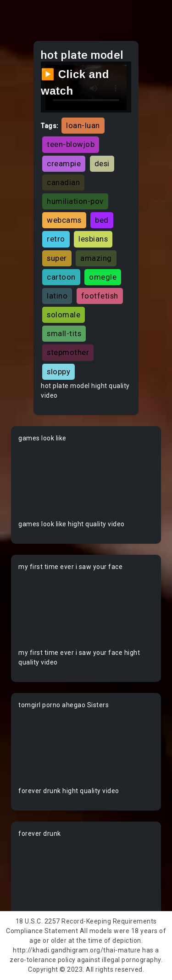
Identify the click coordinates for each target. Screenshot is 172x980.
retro (56, 239)
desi (102, 163)
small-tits (64, 333)
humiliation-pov (75, 201)
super (57, 258)
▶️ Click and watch (75, 82)
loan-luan (83, 125)
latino (57, 296)
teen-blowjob (71, 144)
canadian (63, 182)
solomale (64, 315)
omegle (103, 277)
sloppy (58, 372)
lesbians (93, 239)
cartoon (61, 277)
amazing (96, 258)
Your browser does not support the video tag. (86, 481)
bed (102, 220)
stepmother (68, 352)
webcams (64, 220)
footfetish (100, 296)
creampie (64, 163)
